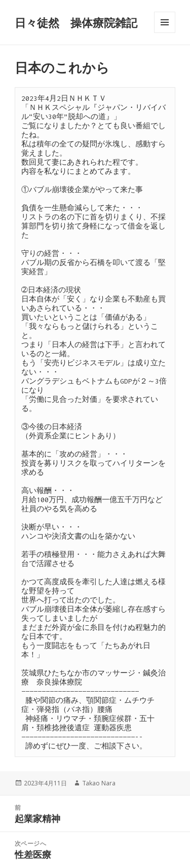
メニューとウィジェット (165, 33)
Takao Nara (99, 783)
